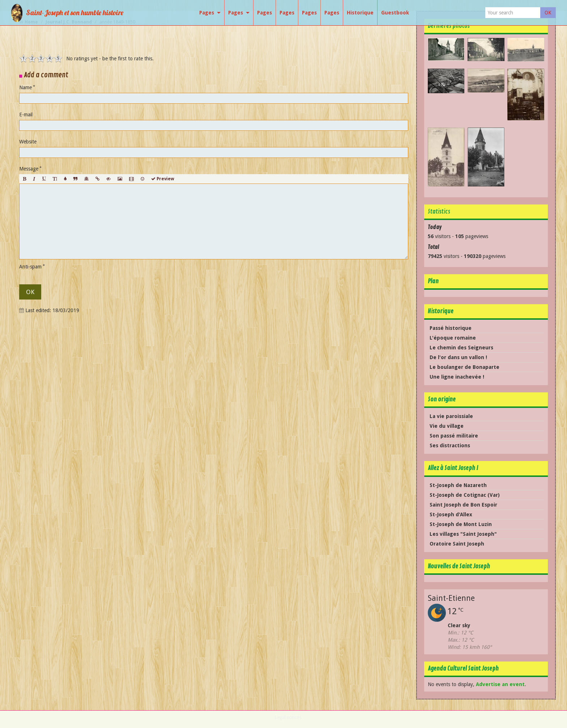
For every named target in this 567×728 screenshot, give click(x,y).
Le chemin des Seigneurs (461, 348)
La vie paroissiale (451, 416)
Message (29, 169)
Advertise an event (500, 684)
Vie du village (447, 426)
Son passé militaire (454, 436)
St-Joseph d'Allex (451, 514)
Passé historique (451, 328)
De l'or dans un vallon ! (458, 357)
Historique (441, 311)
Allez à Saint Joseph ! (453, 468)
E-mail (26, 115)
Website (28, 142)
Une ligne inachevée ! (457, 377)
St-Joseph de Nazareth (458, 485)
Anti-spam (30, 267)
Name (25, 87)
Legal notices (288, 717)
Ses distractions (450, 445)
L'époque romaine (453, 338)
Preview (163, 179)
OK (548, 13)
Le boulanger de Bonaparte (464, 367)
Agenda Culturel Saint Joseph (463, 669)
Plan (433, 281)
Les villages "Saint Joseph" (463, 534)
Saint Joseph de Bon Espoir (463, 505)
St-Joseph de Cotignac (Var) (465, 495)
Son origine (442, 399)
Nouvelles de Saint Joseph (459, 566)
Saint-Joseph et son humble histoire (75, 12)
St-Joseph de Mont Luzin (461, 524)
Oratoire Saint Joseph (457, 544)
